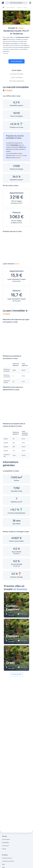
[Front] (3, 3)
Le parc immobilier (16, 77)
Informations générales (16, 81)
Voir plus (6, 53)
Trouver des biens (17, 61)
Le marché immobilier (16, 74)
